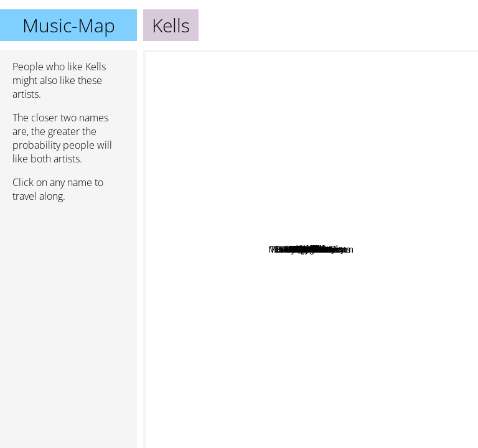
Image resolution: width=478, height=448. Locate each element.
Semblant (373, 410)
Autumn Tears (269, 432)
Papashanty (432, 189)
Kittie (178, 82)
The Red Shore (296, 367)
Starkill (262, 339)
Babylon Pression (337, 353)
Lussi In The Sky (394, 228)
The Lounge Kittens (227, 283)
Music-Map (69, 25)
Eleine (207, 270)
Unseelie (270, 232)
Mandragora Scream (338, 311)
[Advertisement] (68, 278)
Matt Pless (172, 326)
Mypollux (322, 249)
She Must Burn (319, 265)
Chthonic (305, 204)
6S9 (419, 222)
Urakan (382, 133)
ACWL (265, 380)
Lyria (266, 97)
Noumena (215, 172)
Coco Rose (417, 238)
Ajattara (387, 58)
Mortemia (356, 288)
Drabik (288, 100)
